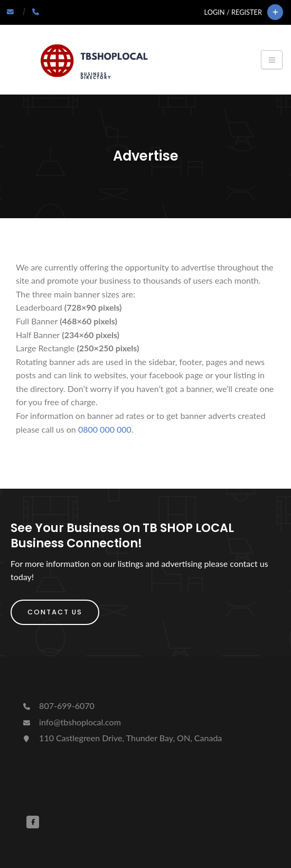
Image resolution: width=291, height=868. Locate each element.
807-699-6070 (58, 706)
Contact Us (55, 612)
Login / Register (233, 12)
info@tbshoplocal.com (71, 722)
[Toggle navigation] (272, 60)
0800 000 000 (105, 429)
